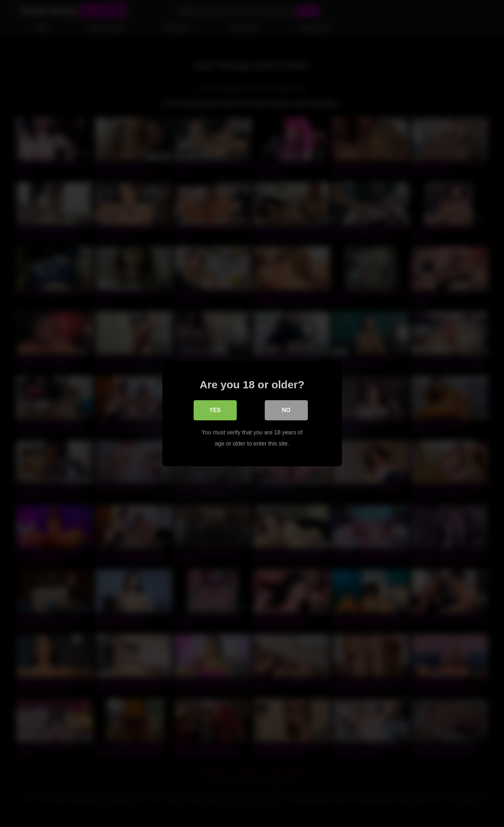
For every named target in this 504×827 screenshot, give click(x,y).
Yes (215, 410)
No (286, 410)
